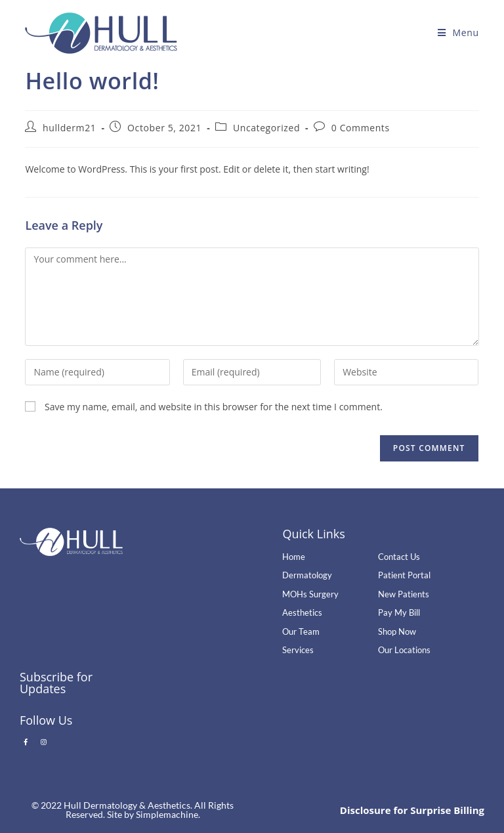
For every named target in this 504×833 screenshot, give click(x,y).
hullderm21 (69, 128)
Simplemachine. (168, 814)
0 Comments (361, 128)
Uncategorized (266, 128)
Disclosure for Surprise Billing (412, 810)
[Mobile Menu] (458, 32)
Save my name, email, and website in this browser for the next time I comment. (214, 407)
